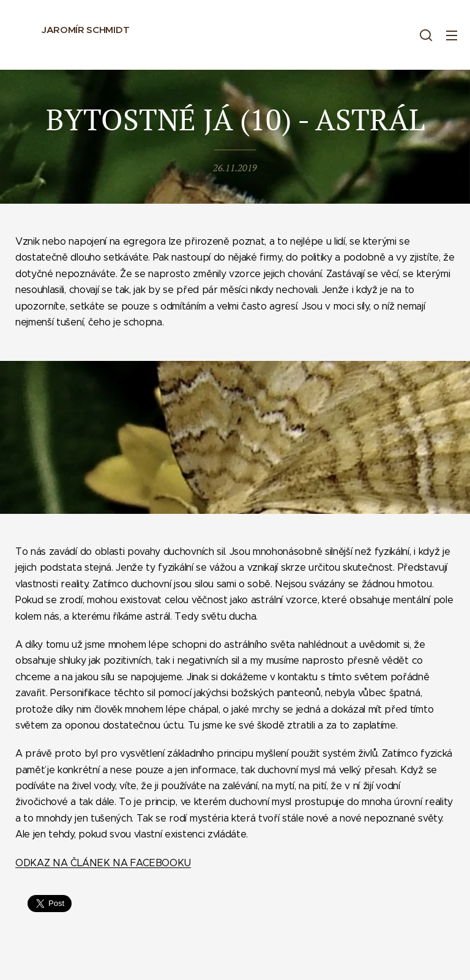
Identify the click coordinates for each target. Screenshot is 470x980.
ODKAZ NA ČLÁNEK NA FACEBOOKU (103, 862)
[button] (426, 35)
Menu (452, 35)
